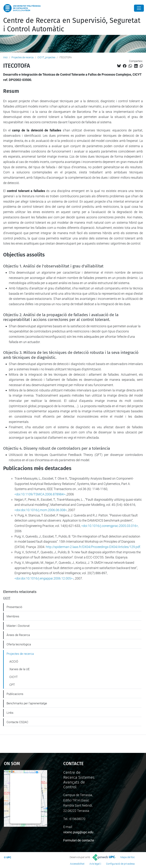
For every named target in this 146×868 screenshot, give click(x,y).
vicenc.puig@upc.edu (78, 832)
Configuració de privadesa (120, 864)
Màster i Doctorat (18, 626)
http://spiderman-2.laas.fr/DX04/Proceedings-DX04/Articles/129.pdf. (93, 547)
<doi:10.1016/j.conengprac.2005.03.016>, (110, 526)
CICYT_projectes (46, 57)
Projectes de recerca (23, 57)
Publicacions (15, 694)
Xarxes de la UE (20, 669)
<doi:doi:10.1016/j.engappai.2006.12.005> (43, 578)
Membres (13, 616)
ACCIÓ (14, 661)
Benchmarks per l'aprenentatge (27, 703)
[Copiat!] (141, 66)
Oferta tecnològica (19, 644)
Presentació (14, 607)
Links (10, 713)
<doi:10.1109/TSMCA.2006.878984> (40, 494)
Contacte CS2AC (17, 722)
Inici (5, 57)
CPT (12, 685)
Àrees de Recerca (18, 635)
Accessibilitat (77, 864)
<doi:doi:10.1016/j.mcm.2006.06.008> (41, 510)
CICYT (7, 598)
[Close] (139, 8)
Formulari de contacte (79, 840)
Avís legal (95, 864)
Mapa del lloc (128, 857)
